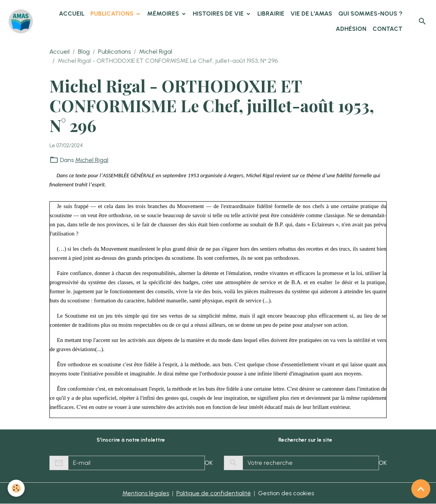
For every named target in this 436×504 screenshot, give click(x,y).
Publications (113, 14)
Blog (84, 52)
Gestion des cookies (286, 493)
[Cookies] (16, 488)
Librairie (271, 14)
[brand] (21, 21)
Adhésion (351, 29)
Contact (388, 29)
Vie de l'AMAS (311, 14)
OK (208, 463)
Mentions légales (146, 493)
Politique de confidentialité (214, 493)
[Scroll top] (421, 489)
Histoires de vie (219, 14)
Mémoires (164, 14)
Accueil (72, 14)
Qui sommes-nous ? (370, 14)
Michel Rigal (156, 52)
